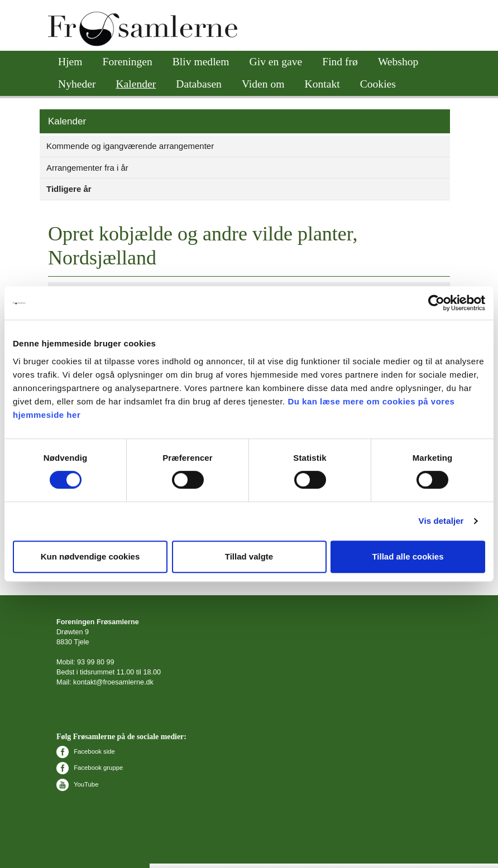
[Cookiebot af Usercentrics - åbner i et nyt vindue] (436, 303)
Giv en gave (276, 62)
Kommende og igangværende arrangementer (130, 146)
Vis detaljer (441, 521)
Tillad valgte (249, 556)
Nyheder (77, 84)
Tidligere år (69, 189)
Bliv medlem (201, 62)
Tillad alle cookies (408, 556)
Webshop (398, 62)
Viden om (263, 84)
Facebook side (86, 751)
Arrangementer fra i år (87, 168)
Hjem (70, 62)
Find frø (340, 62)
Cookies (378, 84)
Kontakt (322, 84)
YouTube (77, 784)
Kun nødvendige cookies (90, 556)
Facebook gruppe (90, 768)
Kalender (136, 84)
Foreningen (128, 62)
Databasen (199, 84)
